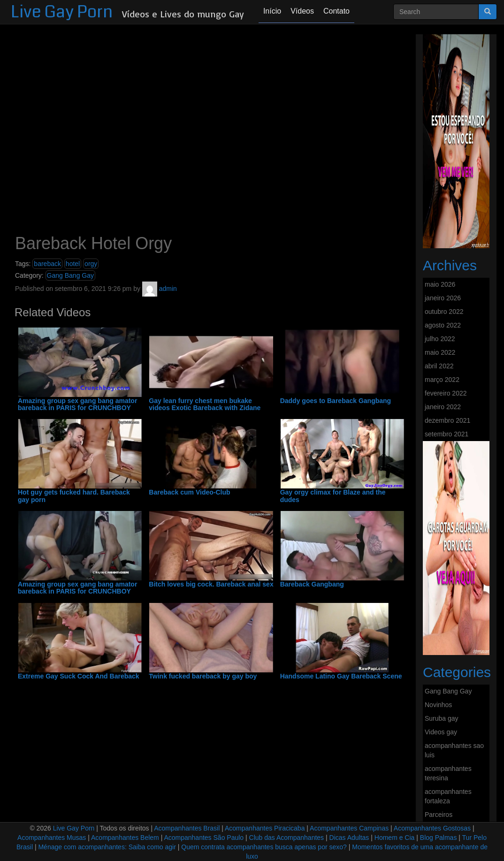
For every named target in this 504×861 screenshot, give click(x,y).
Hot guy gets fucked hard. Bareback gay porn (74, 496)
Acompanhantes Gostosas (432, 828)
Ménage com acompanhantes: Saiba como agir (107, 847)
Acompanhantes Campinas (349, 828)
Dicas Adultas (349, 838)
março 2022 (442, 380)
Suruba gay (442, 718)
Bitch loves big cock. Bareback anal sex (211, 584)
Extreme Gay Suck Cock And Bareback (79, 676)
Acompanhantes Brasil (187, 828)
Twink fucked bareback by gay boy (203, 676)
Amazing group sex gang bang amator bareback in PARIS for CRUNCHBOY (77, 404)
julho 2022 (440, 339)
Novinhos (438, 705)
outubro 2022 (444, 312)
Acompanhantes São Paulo (204, 838)
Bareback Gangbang (312, 584)
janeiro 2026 (443, 298)
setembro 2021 (447, 434)
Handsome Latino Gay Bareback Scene (341, 676)
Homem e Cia (395, 838)
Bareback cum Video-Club (189, 492)
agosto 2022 (443, 325)
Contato (336, 11)
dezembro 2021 (447, 420)
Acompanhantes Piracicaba (265, 828)
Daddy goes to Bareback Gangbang (336, 401)
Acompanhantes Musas (52, 838)
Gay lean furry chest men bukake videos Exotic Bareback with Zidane (205, 404)
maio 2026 (440, 284)
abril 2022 (439, 366)
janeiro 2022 (443, 407)
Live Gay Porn (62, 12)
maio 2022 (440, 352)
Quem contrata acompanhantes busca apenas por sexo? (264, 847)
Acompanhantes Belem (125, 838)
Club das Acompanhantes (287, 838)
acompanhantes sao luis (454, 750)
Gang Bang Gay (70, 275)
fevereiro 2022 (446, 393)
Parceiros (439, 815)
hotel (73, 264)
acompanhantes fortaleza (448, 796)
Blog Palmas (439, 838)
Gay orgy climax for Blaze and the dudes (333, 496)
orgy (91, 264)
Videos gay (441, 732)
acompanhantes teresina (448, 773)
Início (272, 11)
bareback (47, 264)
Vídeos (302, 11)
